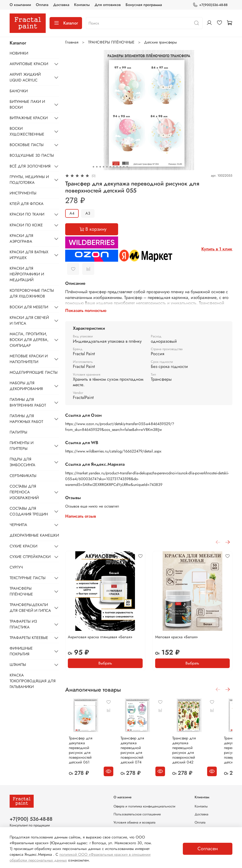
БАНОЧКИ (19, 91)
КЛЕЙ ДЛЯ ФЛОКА (27, 204)
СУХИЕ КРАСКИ (23, 546)
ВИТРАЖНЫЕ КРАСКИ (29, 118)
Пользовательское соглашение (137, 814)
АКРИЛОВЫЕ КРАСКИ (29, 64)
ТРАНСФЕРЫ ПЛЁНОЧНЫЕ (111, 42)
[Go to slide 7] (114, 167)
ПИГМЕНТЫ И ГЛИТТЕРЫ (22, 446)
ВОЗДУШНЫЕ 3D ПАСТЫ (32, 155)
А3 (88, 213)
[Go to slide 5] (107, 167)
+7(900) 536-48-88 (31, 819)
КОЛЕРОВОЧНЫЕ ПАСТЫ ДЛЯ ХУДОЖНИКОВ (32, 293)
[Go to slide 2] (97, 167)
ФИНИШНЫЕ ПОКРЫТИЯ (21, 651)
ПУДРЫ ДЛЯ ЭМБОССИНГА (22, 462)
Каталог (66, 23)
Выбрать (105, 663)
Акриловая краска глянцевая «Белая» (100, 637)
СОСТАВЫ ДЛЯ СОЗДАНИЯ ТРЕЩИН (29, 511)
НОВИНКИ (19, 53)
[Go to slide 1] (93, 167)
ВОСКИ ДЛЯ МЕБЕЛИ (29, 307)
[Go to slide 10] (124, 167)
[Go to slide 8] (117, 167)
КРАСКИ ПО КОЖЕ (26, 225)
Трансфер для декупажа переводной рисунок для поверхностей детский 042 (201, 754)
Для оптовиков (108, 5)
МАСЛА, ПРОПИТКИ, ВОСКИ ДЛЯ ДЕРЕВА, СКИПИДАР (29, 340)
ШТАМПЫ (18, 665)
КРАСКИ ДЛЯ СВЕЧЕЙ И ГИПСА (29, 320)
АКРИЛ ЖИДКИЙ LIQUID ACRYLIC (25, 77)
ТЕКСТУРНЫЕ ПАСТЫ (28, 578)
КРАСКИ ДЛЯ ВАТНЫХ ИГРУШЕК (29, 255)
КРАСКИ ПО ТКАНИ (27, 214)
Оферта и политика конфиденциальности (144, 806)
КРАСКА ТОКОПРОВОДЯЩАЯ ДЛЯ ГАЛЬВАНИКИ (33, 681)
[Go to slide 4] (103, 167)
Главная (72, 42)
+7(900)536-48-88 (210, 5)
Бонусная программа (144, 5)
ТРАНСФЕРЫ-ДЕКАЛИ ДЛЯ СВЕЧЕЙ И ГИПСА (30, 608)
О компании (20, 5)
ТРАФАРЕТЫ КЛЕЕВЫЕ (29, 638)
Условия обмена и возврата (134, 822)
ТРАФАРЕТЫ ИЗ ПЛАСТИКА (23, 624)
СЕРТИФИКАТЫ (23, 476)
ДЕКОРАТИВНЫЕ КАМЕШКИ (34, 535)
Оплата (42, 5)
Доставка (61, 5)
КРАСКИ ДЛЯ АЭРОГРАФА (21, 239)
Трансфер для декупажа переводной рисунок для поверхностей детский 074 (142, 754)
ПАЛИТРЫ (18, 432)
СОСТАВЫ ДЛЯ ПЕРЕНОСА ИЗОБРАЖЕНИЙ (24, 492)
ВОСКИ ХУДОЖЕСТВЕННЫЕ (27, 131)
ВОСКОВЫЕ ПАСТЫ (27, 145)
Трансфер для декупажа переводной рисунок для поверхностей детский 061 (84, 754)
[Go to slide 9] (120, 167)
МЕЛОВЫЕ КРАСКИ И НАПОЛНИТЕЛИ (29, 359)
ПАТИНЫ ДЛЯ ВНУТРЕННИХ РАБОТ (28, 402)
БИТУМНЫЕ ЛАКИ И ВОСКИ (27, 104)
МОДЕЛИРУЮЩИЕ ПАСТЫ (34, 372)
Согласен (208, 849)
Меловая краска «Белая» (176, 637)
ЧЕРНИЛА (18, 525)
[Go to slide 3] (100, 167)
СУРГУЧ (16, 567)
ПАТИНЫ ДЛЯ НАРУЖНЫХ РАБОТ (26, 419)
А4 (72, 213)
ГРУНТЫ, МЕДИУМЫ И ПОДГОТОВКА (29, 180)
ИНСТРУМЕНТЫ (23, 193)
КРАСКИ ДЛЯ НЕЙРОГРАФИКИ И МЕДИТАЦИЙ (27, 274)
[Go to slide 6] (110, 167)
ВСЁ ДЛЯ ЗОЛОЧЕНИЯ (30, 166)
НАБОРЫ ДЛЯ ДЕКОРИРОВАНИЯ (26, 386)
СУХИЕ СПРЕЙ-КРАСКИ (30, 557)
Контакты (82, 5)
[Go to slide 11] (127, 167)
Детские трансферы (160, 42)
